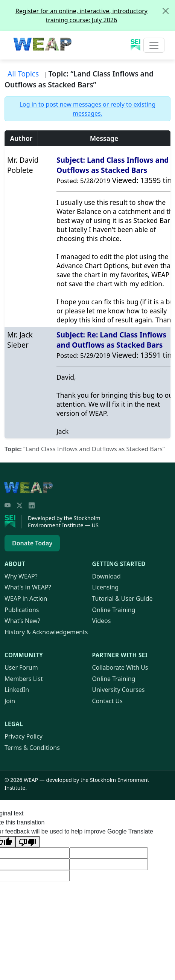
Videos (102, 621)
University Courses (119, 690)
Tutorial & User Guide (122, 598)
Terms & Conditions (32, 748)
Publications (22, 610)
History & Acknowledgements (46, 632)
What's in (28, 587)
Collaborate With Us (120, 667)
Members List (24, 679)
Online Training (114, 610)
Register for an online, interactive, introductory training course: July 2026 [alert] (95, 12)
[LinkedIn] (32, 505)
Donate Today (32, 543)
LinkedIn (17, 690)
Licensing (106, 587)
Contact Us (107, 701)
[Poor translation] (27, 842)
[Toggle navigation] (154, 45)
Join (10, 701)
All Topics (23, 74)
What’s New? (22, 621)
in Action (26, 598)
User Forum (21, 667)
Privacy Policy (24, 736)
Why (21, 576)
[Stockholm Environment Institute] (13, 522)
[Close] (166, 11)
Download (107, 576)
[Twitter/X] (20, 505)
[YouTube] (8, 505)
